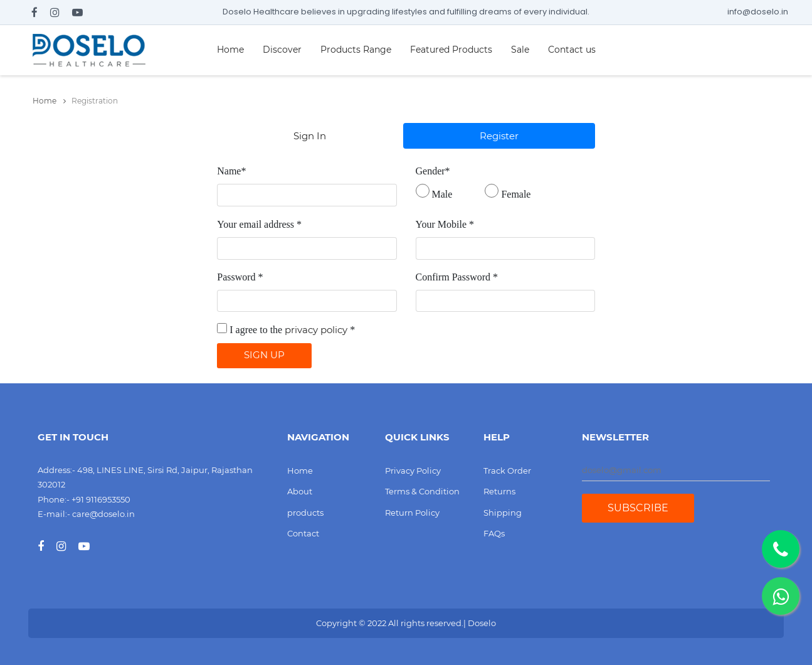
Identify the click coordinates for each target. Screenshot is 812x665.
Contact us (572, 50)
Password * (240, 277)
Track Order (507, 471)
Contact (303, 533)
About (300, 491)
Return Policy (412, 513)
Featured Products (451, 50)
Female (516, 194)
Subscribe (638, 508)
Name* (231, 171)
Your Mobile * (445, 224)
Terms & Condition (422, 491)
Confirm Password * (457, 277)
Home (230, 50)
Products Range (356, 50)
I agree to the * (292, 330)
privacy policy (316, 330)
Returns (499, 491)
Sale (520, 50)
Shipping (503, 513)
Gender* (433, 171)
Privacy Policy (413, 471)
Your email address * (259, 224)
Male (442, 194)
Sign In (310, 136)
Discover (282, 50)
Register (499, 136)
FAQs (494, 533)
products (305, 513)
